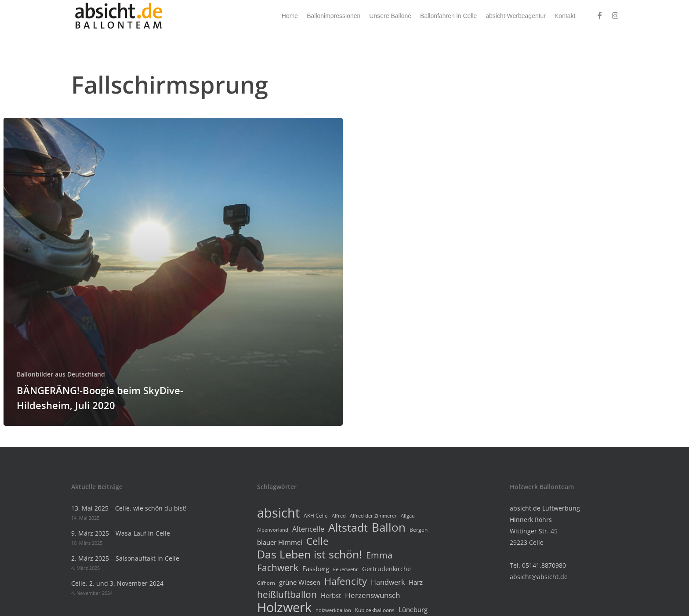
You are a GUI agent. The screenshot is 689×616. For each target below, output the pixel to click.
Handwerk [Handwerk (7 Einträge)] (388, 582)
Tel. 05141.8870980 (538, 565)
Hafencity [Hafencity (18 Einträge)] (346, 581)
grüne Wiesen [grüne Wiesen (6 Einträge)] (300, 582)
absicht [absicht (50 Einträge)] (278, 513)
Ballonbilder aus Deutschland (61, 374)
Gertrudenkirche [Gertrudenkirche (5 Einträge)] (386, 569)
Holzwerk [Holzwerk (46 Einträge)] (284, 607)
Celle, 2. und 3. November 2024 (117, 583)
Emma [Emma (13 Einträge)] (379, 555)
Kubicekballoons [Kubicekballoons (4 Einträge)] (375, 610)
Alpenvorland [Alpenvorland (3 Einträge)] (273, 530)
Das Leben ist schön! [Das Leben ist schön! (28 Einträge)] (310, 554)
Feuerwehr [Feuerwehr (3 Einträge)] (346, 569)
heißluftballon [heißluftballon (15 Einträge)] (287, 594)
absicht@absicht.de (539, 577)
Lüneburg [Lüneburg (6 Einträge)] (413, 609)
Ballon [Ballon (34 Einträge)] (389, 527)
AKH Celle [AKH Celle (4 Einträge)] (316, 516)
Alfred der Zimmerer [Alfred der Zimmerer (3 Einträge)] (373, 516)
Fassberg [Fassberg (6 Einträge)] (316, 569)
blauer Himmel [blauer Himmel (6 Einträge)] (280, 542)
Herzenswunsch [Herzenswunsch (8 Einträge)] (372, 595)
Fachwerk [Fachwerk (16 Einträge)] (278, 568)
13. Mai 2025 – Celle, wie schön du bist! (129, 508)
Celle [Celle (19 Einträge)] (317, 541)
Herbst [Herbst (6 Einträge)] (331, 595)
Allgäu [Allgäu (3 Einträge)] (408, 516)
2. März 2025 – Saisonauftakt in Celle (125, 558)
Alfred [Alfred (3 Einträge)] (339, 516)
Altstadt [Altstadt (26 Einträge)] (348, 528)
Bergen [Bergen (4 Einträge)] (419, 530)
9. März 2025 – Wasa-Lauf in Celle (121, 533)
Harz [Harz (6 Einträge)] (416, 582)
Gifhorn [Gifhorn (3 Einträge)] (266, 583)
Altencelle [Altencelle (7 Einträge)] (308, 529)
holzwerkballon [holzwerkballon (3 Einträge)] (333, 610)
